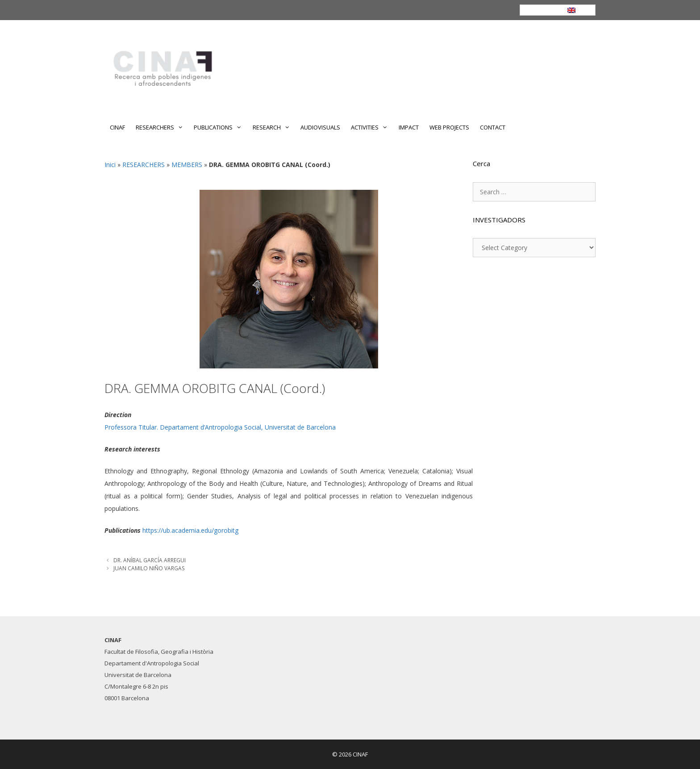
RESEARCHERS (162, 127)
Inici (110, 165)
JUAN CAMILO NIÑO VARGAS (149, 568)
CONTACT (493, 127)
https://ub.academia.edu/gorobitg (190, 530)
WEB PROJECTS (449, 127)
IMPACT (409, 127)
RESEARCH (274, 127)
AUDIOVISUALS (320, 127)
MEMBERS (187, 165)
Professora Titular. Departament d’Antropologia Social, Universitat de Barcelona (220, 427)
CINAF (117, 127)
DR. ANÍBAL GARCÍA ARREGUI (150, 560)
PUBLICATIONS (220, 127)
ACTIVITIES (372, 127)
